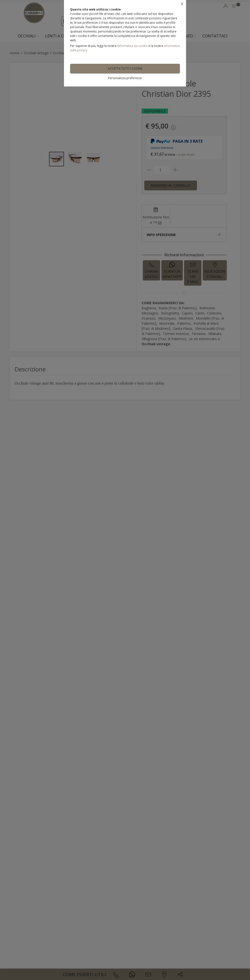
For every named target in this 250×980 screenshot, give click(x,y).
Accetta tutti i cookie (125, 69)
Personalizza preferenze (125, 78)
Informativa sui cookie (132, 46)
